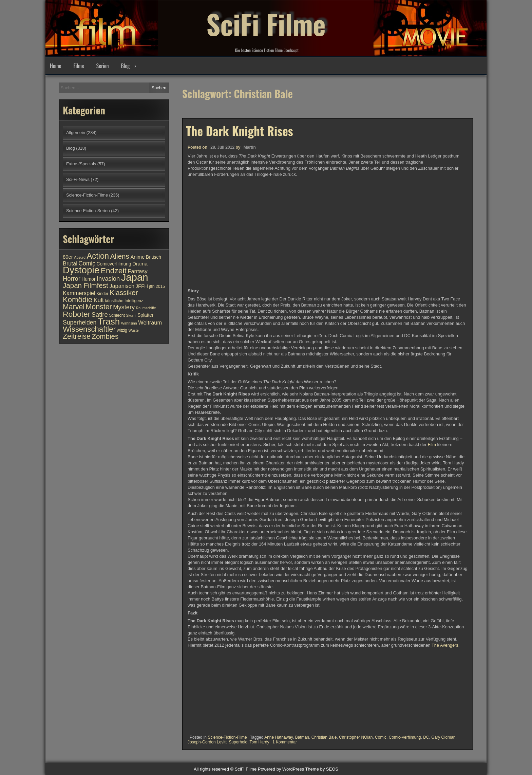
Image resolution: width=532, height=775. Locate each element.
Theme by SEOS (322, 769)
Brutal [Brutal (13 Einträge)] (70, 263)
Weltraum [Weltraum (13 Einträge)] (150, 322)
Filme (79, 66)
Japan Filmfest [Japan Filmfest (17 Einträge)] (85, 285)
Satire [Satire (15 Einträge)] (100, 315)
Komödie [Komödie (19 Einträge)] (78, 300)
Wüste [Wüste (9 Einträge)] (133, 330)
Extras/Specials (81, 164)
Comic (381, 737)
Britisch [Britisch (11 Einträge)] (154, 257)
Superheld (238, 742)
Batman (302, 737)
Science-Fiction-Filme (227, 737)
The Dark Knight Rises (240, 131)
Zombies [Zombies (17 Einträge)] (105, 336)
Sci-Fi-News (78, 179)
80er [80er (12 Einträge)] (68, 257)
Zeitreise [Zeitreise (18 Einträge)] (77, 336)
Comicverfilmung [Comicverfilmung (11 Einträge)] (114, 264)
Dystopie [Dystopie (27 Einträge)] (81, 270)
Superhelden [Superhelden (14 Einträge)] (80, 322)
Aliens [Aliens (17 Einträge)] (120, 256)
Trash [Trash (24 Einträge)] (109, 321)
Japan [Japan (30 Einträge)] (135, 277)
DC (426, 737)
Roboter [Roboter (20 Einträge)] (77, 314)
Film (433, 445)
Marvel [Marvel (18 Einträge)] (74, 307)
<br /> (208, 689)
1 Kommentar (285, 742)
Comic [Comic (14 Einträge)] (87, 263)
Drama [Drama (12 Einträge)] (140, 264)
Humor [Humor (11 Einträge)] (88, 279)
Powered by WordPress (281, 769)
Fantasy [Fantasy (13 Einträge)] (137, 271)
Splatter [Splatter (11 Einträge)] (145, 315)
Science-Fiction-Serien (88, 211)
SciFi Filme (266, 24)
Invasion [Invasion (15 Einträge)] (108, 279)
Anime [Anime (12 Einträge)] (137, 257)
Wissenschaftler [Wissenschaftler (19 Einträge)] (89, 329)
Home (55, 66)
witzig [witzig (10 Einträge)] (122, 330)
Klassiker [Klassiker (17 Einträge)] (124, 292)
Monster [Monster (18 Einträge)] (99, 307)
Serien (103, 66)
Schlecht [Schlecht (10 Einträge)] (117, 315)
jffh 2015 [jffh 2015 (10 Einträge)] (157, 287)
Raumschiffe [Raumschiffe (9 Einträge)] (146, 308)
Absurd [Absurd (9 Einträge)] (80, 257)
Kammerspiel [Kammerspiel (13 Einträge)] (79, 293)
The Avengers (445, 645)
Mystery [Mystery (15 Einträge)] (124, 307)
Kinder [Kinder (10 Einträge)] (102, 294)
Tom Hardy (260, 742)
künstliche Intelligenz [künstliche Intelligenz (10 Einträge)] (124, 301)
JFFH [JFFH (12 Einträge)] (142, 286)
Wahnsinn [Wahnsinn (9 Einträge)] (129, 323)
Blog (125, 66)
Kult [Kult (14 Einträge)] (99, 300)
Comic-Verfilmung (405, 737)
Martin (250, 147)
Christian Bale (324, 737)
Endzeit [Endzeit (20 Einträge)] (114, 271)
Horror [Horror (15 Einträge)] (72, 279)
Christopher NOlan (356, 737)
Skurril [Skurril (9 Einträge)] (131, 315)
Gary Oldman (443, 737)
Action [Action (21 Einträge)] (98, 256)
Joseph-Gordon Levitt (207, 742)
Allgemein (76, 133)
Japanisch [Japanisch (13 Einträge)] (122, 286)
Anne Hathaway (279, 737)
